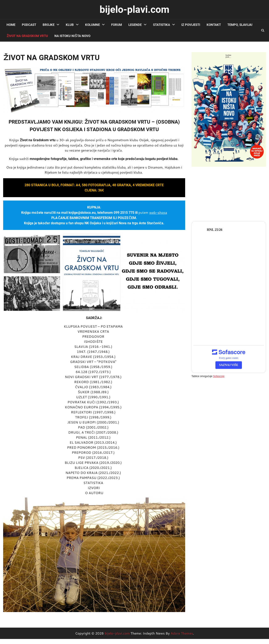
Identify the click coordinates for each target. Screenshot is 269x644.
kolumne (92, 25)
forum (117, 25)
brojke (49, 25)
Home (11, 25)
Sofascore (219, 376)
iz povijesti (191, 25)
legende (135, 25)
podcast (29, 25)
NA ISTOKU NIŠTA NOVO (72, 36)
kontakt (214, 25)
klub (70, 25)
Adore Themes (182, 633)
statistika (162, 25)
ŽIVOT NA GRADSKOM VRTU (27, 36)
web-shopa (158, 212)
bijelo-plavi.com (134, 9)
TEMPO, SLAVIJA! (240, 25)
